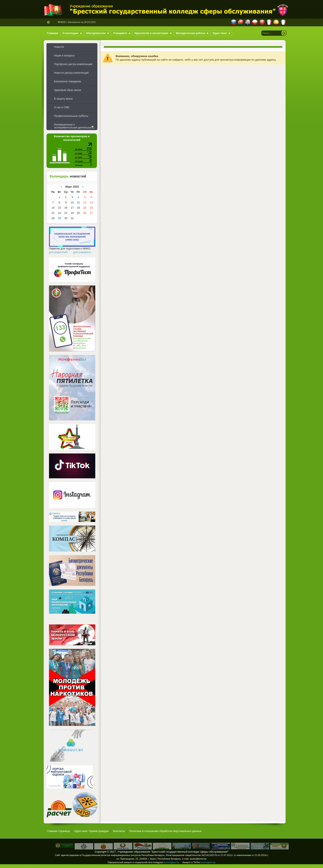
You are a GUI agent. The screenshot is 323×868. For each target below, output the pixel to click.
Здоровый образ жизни (68, 90)
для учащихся (82, 252)
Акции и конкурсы (64, 56)
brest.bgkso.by (172, 862)
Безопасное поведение (68, 81)
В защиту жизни (63, 99)
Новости (59, 47)
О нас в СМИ (62, 107)
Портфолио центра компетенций (73, 64)
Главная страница (58, 831)
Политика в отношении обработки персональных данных (165, 831)
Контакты (119, 831)
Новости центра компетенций (71, 73)
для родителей (58, 252)
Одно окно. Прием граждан (91, 831)
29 (59, 218)
